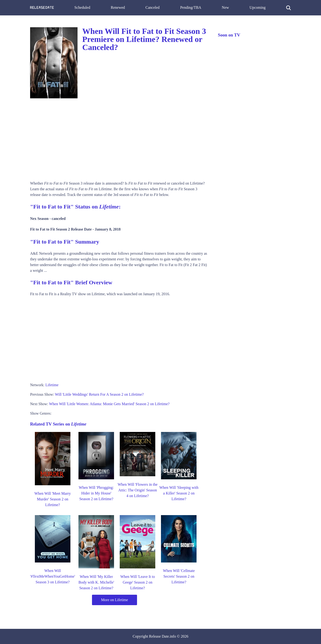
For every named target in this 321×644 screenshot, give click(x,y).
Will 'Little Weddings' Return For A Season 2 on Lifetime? (99, 394)
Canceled (153, 7)
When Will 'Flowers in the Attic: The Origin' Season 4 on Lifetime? (138, 490)
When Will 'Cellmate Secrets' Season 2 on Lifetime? (179, 576)
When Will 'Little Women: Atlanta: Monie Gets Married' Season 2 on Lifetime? (109, 404)
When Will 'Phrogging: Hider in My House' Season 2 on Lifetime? (96, 493)
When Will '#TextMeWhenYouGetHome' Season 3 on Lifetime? (53, 576)
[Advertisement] (119, 138)
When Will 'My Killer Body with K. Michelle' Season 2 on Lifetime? (96, 582)
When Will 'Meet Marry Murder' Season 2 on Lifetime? (53, 499)
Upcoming (258, 7)
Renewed (118, 7)
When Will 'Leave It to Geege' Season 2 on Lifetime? (138, 582)
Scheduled (82, 7)
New (225, 7)
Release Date (159, 636)
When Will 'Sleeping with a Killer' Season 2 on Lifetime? (179, 493)
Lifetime (52, 385)
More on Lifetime (115, 600)
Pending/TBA (191, 7)
